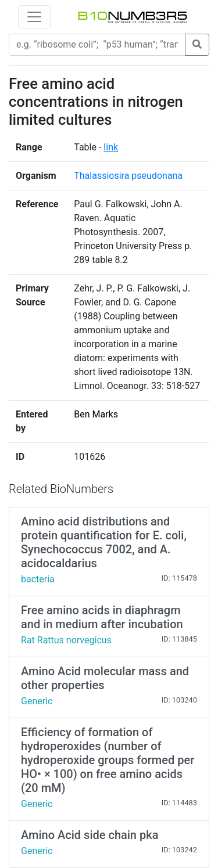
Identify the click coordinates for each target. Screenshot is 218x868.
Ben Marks (96, 414)
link (111, 147)
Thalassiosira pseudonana (128, 176)
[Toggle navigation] (34, 17)
